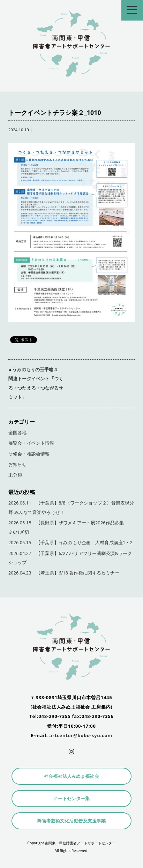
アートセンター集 (71, 799)
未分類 (15, 475)
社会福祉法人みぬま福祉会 (71, 776)
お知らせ (18, 464)
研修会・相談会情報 (29, 454)
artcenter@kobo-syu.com (81, 735)
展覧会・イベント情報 (31, 443)
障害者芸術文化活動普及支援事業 (72, 821)
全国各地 (18, 433)
